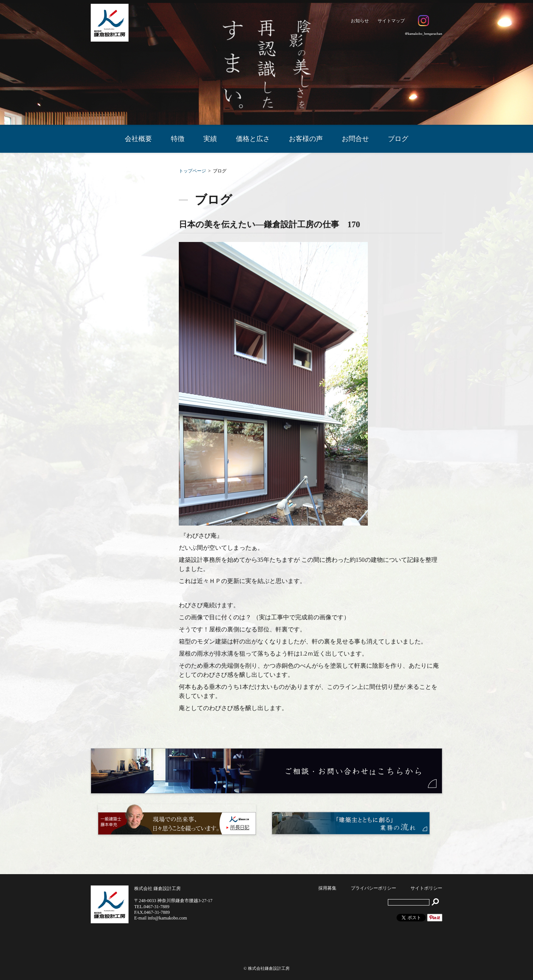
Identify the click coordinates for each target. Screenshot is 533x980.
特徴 (178, 139)
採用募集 (327, 888)
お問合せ (355, 139)
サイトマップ (391, 21)
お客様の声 (306, 139)
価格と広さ (253, 139)
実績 (210, 139)
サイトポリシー (426, 888)
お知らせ (360, 21)
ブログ (398, 139)
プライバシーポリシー (373, 888)
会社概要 (138, 139)
